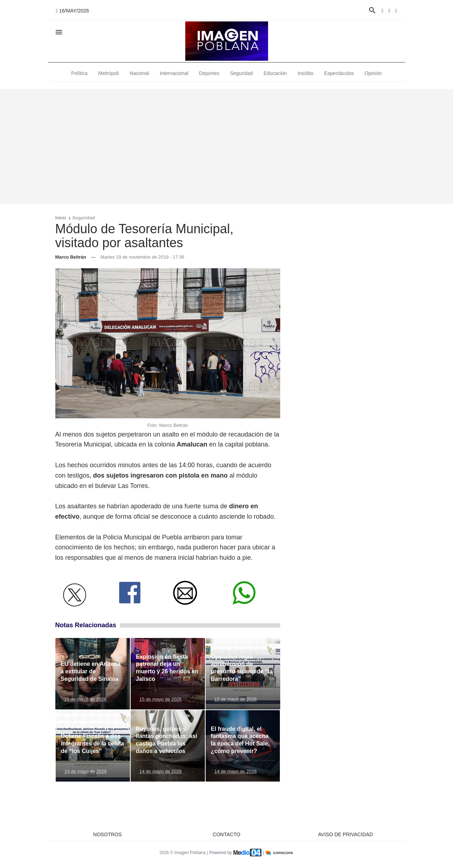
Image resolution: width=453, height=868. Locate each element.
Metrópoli (109, 73)
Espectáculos (339, 73)
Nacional (139, 73)
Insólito (306, 73)
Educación (275, 73)
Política (79, 73)
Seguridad (241, 73)
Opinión (373, 73)
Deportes (209, 73)
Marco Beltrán (71, 257)
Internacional (174, 73)
